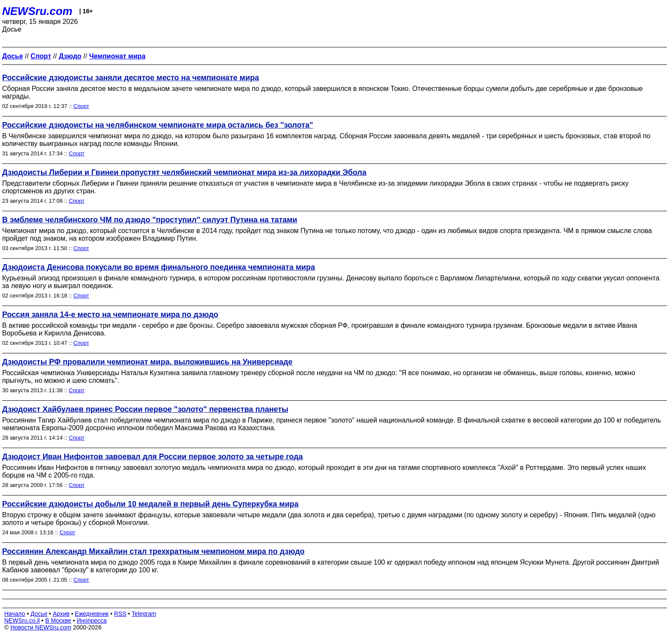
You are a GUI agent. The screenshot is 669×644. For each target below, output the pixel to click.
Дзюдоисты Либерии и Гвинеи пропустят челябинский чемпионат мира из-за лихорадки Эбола (184, 172)
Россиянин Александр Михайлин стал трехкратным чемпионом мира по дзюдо (153, 551)
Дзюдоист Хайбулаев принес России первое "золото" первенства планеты (145, 409)
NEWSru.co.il (22, 621)
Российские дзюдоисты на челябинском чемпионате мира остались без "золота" (158, 125)
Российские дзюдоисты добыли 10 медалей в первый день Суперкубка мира (150, 504)
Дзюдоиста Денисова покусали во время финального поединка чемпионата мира (159, 267)
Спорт (81, 106)
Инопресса (92, 621)
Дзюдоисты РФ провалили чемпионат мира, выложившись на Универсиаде (147, 362)
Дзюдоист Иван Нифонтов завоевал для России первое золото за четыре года (153, 457)
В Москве (58, 621)
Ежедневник (92, 614)
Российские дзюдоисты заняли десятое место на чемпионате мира (131, 78)
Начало (15, 614)
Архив (61, 614)
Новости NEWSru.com (41, 627)
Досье (39, 614)
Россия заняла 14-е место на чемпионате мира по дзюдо (110, 315)
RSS (120, 614)
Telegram (144, 614)
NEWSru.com (37, 11)
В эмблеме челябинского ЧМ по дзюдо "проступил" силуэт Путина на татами (150, 220)
